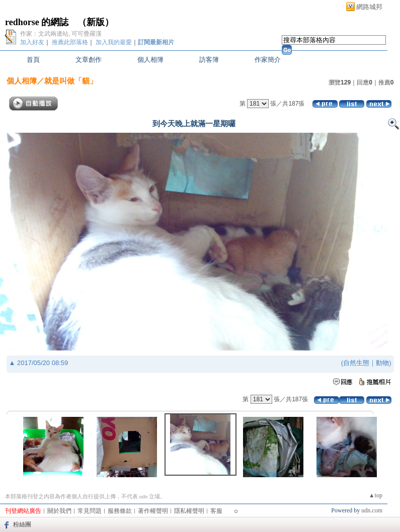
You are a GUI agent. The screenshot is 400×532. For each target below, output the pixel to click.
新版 (96, 22)
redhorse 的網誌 (37, 22)
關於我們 (59, 511)
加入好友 (32, 42)
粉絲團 (22, 524)
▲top (376, 495)
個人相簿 (150, 60)
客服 (216, 511)
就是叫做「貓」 (71, 81)
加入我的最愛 (114, 42)
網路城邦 (369, 7)
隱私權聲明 (189, 511)
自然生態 (356, 363)
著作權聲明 (153, 511)
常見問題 (90, 511)
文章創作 (89, 60)
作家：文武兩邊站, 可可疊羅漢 (61, 34)
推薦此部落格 (70, 42)
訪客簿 (209, 60)
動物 (382, 363)
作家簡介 (268, 60)
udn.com (372, 510)
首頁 (33, 60)
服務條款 (120, 511)
